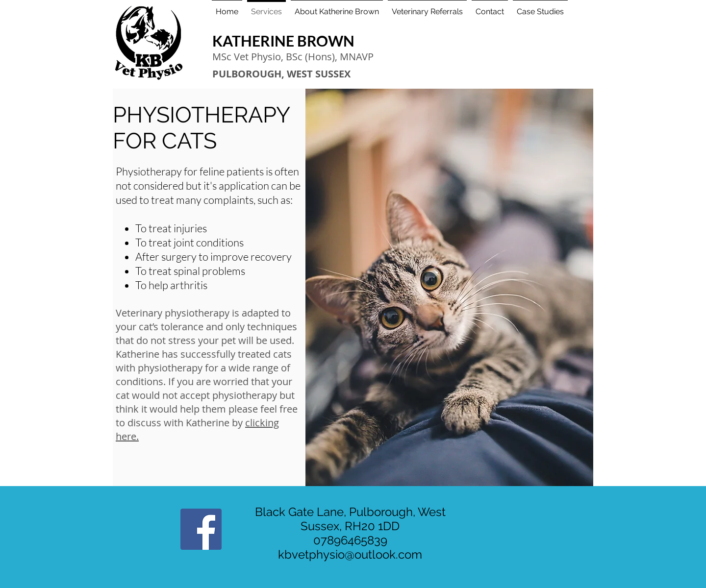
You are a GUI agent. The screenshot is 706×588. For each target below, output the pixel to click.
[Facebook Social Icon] (201, 529)
